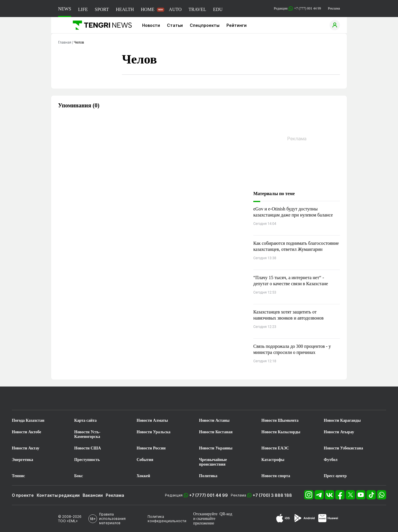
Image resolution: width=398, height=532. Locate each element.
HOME (147, 9)
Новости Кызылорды (281, 432)
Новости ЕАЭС (275, 448)
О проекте (23, 495)
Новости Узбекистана (343, 448)
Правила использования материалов (112, 519)
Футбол (331, 460)
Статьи (175, 25)
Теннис (18, 476)
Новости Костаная (216, 432)
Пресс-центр (335, 476)
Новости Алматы (152, 420)
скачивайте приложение (204, 521)
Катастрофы (273, 460)
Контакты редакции (58, 495)
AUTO (175, 9)
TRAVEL (197, 9)
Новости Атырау (339, 432)
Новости (151, 25)
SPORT (102, 9)
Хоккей (143, 476)
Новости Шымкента (280, 420)
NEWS (65, 9)
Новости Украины (216, 448)
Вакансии (93, 495)
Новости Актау (26, 448)
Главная (65, 42)
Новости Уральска (154, 432)
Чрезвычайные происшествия (213, 462)
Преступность (87, 460)
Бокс (79, 476)
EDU (218, 9)
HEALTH (125, 9)
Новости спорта (276, 476)
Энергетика (23, 460)
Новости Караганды (342, 420)
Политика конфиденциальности (167, 519)
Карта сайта (85, 420)
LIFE (83, 9)
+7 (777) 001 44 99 (209, 495)
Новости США (88, 448)
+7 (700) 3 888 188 (272, 495)
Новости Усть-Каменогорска (87, 434)
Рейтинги (237, 25)
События (145, 460)
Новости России (151, 448)
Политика (208, 476)
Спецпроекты (205, 25)
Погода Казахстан (28, 420)
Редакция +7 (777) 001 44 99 (297, 9)
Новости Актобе (27, 432)
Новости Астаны (214, 420)
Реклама (334, 8)
